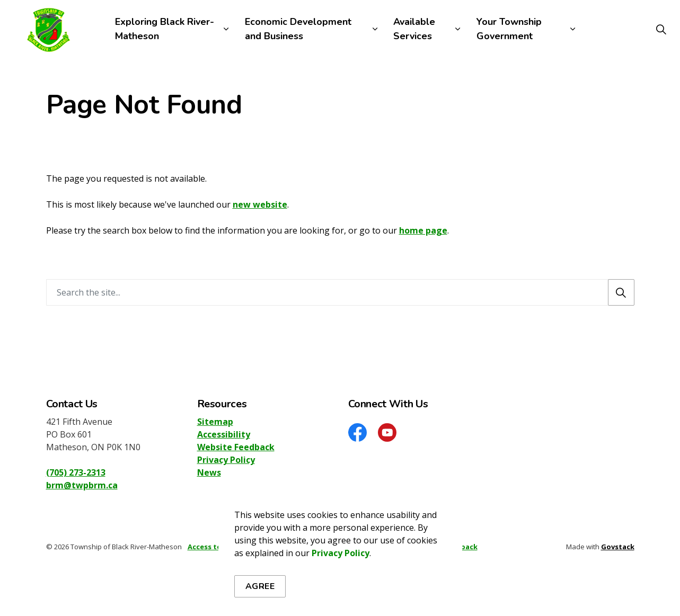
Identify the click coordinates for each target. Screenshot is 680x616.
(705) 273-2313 (76, 472)
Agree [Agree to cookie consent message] (260, 592)
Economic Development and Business (298, 29)
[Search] (621, 292)
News (209, 472)
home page (423, 230)
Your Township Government (509, 29)
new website (260, 204)
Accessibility (224, 434)
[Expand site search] (661, 29)
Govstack (618, 547)
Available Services (414, 29)
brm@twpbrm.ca (82, 485)
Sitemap (215, 422)
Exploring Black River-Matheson (165, 29)
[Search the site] (340, 292)
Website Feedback (236, 447)
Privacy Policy (341, 558)
